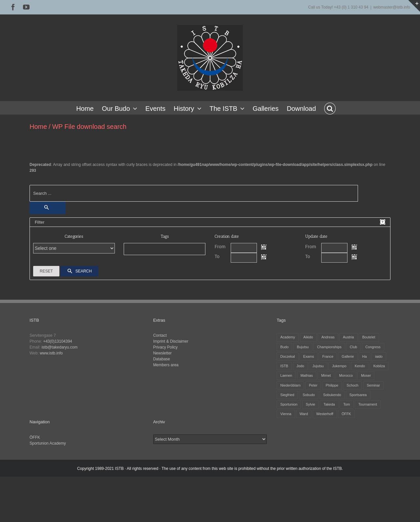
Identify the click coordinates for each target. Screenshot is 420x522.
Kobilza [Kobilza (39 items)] (379, 366)
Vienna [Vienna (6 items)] (286, 414)
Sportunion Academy (48, 443)
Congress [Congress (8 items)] (373, 347)
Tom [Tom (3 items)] (346, 404)
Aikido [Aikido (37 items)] (308, 337)
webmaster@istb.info (392, 7)
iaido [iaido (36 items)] (379, 356)
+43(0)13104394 (57, 341)
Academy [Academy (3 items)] (288, 337)
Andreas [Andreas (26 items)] (328, 337)
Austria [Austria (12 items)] (348, 337)
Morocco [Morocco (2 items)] (346, 375)
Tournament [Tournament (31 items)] (368, 404)
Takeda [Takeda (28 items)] (329, 404)
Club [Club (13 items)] (353, 347)
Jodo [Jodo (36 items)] (300, 366)
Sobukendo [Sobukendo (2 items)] (332, 395)
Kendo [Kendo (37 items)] (360, 366)
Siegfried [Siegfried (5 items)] (287, 395)
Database (162, 359)
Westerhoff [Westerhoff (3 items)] (325, 414)
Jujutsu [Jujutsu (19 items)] (318, 366)
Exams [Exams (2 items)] (309, 356)
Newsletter (163, 353)
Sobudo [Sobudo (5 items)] (309, 395)
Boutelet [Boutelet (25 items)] (369, 337)
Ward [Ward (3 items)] (304, 414)
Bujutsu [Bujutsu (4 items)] (303, 347)
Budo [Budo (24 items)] (284, 347)
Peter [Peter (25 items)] (313, 385)
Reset (46, 271)
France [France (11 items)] (328, 356)
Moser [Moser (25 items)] (366, 375)
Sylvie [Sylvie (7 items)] (311, 404)
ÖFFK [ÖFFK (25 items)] (346, 414)
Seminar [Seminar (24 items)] (373, 385)
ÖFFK (35, 437)
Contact (160, 335)
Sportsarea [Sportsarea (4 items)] (358, 395)
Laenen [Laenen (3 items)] (286, 375)
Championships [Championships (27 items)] (329, 347)
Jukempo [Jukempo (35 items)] (339, 366)
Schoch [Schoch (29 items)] (352, 385)
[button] (330, 108)
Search (79, 271)
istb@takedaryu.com (60, 347)
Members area (166, 365)
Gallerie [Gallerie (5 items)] (348, 356)
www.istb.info (51, 353)
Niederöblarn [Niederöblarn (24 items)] (290, 385)
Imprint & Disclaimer (171, 341)
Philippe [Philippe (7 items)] (332, 385)
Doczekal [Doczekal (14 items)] (287, 356)
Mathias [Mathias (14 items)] (307, 375)
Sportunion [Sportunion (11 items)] (289, 404)
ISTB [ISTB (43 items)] (284, 366)
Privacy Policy (166, 347)
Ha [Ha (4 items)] (365, 356)
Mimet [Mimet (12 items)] (326, 375)
